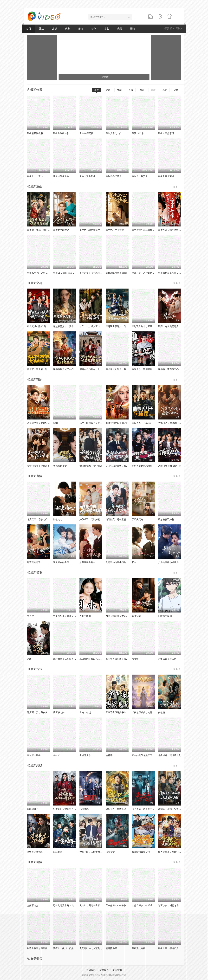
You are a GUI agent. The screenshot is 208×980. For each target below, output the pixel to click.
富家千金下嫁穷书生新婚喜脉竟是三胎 (125, 712)
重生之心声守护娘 (115, 230)
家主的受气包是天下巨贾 (144, 755)
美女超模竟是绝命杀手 (38, 466)
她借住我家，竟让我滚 (91, 466)
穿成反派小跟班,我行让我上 (41, 326)
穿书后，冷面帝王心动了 (171, 369)
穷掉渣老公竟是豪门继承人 (172, 423)
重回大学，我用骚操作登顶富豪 (148, 369)
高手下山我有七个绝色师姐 (93, 423)
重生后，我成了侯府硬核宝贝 (42, 230)
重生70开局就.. (87, 133)
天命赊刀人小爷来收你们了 (119, 905)
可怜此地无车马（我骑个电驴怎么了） (72, 905)
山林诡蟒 (58, 852)
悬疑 (120, 29)
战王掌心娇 (59, 712)
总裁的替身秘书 (87, 562)
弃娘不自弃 (33, 905)
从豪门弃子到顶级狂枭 (169, 466)
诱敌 (29, 659)
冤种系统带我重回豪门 (117, 273)
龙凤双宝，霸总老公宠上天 (41, 519)
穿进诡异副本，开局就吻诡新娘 (148, 326)
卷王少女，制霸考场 (168, 905)
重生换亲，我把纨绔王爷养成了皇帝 (176, 230)
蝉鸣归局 (136, 616)
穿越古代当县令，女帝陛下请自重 (97, 369)
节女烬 (135, 659)
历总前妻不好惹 (166, 519)
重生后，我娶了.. (140, 176)
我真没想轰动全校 (141, 852)
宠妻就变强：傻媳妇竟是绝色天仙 (44, 423)
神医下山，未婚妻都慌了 (92, 852)
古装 (107, 29)
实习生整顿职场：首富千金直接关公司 (125, 659)
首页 (29, 29)
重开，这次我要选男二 (169, 326)
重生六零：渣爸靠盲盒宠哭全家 (95, 273)
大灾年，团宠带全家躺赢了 (93, 905)
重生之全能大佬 (61, 230)
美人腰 (30, 616)
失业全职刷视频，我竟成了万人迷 (123, 466)
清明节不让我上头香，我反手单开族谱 (177, 809)
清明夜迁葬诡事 (35, 852)
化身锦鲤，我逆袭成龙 (169, 755)
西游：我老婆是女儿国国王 (119, 616)
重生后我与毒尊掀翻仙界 (144, 230)
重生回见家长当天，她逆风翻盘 (174, 273)
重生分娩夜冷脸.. (62, 133)
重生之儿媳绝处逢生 (90, 230)
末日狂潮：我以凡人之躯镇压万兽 (97, 659)
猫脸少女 (110, 852)
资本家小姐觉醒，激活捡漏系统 (43, 369)
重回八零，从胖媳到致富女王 (147, 273)
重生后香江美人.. (114, 176)
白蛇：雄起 (85, 712)
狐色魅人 (163, 712)
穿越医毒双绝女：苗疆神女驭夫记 (123, 326)
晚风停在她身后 (61, 562)
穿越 (55, 29)
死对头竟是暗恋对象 (142, 466)
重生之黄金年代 (87, 176)
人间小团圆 (85, 616)
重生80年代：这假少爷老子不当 (43, 273)
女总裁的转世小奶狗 (116, 562)
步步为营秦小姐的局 (168, 562)
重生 (42, 29)
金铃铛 (57, 755)
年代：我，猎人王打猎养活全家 (95, 326)
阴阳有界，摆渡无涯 (116, 809)
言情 (81, 29)
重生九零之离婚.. (167, 176)
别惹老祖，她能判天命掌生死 (68, 809)
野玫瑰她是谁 (34, 562)
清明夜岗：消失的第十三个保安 (148, 809)
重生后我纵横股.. (36, 133)
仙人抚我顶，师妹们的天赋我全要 (175, 852)
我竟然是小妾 (60, 466)
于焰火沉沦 (137, 519)
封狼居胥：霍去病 (167, 659)
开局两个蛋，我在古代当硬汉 (42, 712)
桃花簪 (109, 755)
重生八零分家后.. (167, 133)
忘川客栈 (84, 809)
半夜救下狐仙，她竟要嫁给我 (147, 712)
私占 (134, 562)
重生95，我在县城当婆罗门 (67, 273)
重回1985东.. (138, 133)
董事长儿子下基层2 (142, 423)
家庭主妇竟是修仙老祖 (117, 423)
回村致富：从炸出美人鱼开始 (68, 659)
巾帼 (55, 423)
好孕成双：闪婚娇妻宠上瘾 (93, 519)
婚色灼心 (58, 519)
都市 (94, 29)
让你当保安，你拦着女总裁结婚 (148, 905)
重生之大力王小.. (36, 176)
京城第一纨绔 (34, 755)
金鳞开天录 (85, 755)
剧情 (133, 29)
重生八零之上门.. (114, 133)
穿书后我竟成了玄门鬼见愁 (67, 369)
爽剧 (68, 29)
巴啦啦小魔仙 (165, 616)
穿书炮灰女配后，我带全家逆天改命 (124, 369)
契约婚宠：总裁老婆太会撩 (119, 519)
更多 (177, 187)
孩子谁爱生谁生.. (62, 176)
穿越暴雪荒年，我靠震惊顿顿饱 (69, 326)
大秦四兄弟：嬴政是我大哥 (67, 616)
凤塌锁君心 (33, 809)
